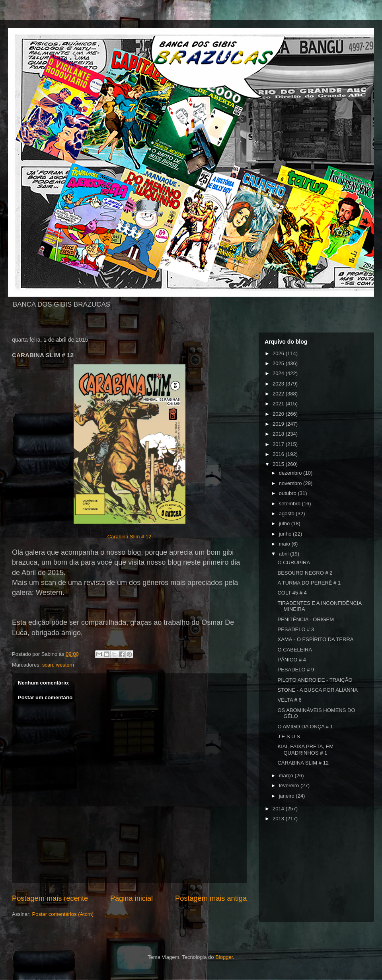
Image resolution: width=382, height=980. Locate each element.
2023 (279, 384)
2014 (279, 809)
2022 (279, 394)
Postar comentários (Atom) (63, 914)
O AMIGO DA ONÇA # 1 (305, 727)
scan (48, 665)
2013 (279, 819)
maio (285, 544)
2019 (279, 424)
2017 (279, 444)
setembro (290, 504)
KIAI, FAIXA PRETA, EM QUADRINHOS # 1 (305, 750)
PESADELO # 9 (296, 670)
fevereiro (290, 785)
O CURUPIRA (294, 562)
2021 (279, 404)
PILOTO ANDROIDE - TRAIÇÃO (315, 680)
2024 (279, 373)
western (65, 665)
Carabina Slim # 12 (130, 537)
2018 (279, 434)
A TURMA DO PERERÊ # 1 (309, 583)
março (287, 776)
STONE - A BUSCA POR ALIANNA (317, 690)
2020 (279, 414)
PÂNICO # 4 (292, 660)
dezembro (291, 473)
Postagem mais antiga (211, 898)
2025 (279, 363)
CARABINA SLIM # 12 (303, 763)
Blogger (224, 957)
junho (286, 534)
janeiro (287, 796)
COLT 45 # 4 (292, 593)
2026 (279, 353)
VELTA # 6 (289, 700)
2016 (279, 454)
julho (285, 523)
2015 (279, 464)
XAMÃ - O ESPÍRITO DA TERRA (315, 639)
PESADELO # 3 (296, 629)
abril (285, 554)
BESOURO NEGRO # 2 (305, 573)
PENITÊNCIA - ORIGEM (306, 619)
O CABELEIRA (295, 650)
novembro (291, 483)
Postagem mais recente (50, 898)
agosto (287, 513)
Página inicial (132, 898)
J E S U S (288, 736)
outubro (288, 493)
